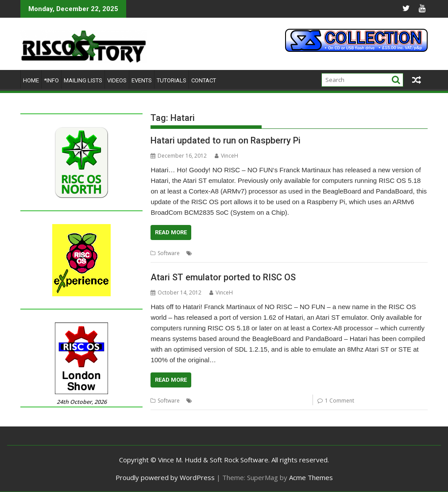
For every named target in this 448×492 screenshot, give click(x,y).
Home (31, 80)
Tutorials (172, 80)
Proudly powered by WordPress (165, 477)
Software (169, 253)
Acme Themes (311, 477)
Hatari (251, 253)
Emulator (228, 253)
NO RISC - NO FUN (285, 253)
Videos (117, 80)
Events (142, 80)
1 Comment (340, 401)
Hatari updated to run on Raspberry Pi (226, 140)
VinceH (226, 156)
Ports (317, 253)
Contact (204, 80)
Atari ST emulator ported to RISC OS (223, 277)
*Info (51, 80)
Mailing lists (83, 80)
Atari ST (204, 253)
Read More (171, 232)
